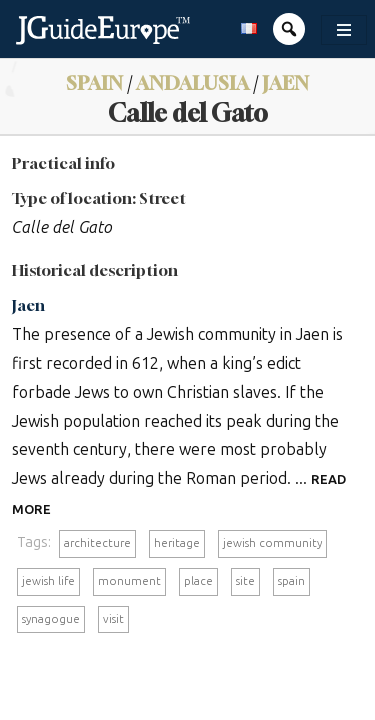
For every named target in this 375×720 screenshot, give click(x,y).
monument (129, 581)
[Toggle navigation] (344, 30)
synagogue (51, 619)
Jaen (285, 82)
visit (113, 619)
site (245, 581)
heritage (177, 543)
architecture (97, 543)
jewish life (48, 581)
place (198, 581)
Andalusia (192, 82)
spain (291, 581)
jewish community (272, 543)
